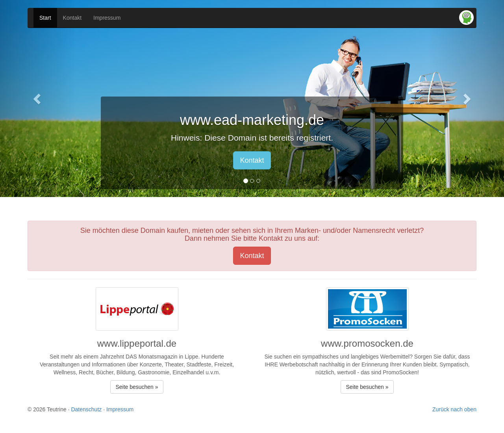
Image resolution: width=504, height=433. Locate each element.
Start (45, 18)
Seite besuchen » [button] (137, 387)
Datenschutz (86, 409)
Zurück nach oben (454, 409)
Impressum (107, 18)
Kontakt (72, 18)
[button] (38, 98)
